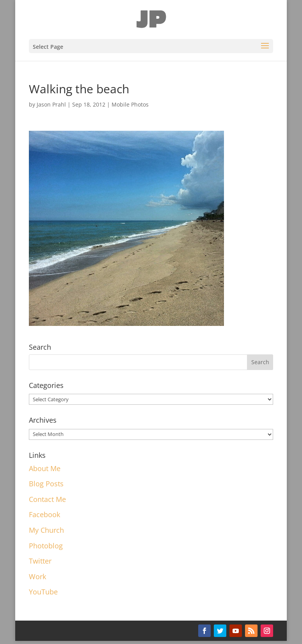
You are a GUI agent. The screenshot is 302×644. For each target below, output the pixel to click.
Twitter (40, 561)
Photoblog (46, 546)
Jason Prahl (51, 104)
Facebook (44, 514)
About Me (45, 468)
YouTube (43, 592)
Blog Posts (46, 484)
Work (37, 576)
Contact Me (47, 499)
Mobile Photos (130, 104)
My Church (46, 530)
